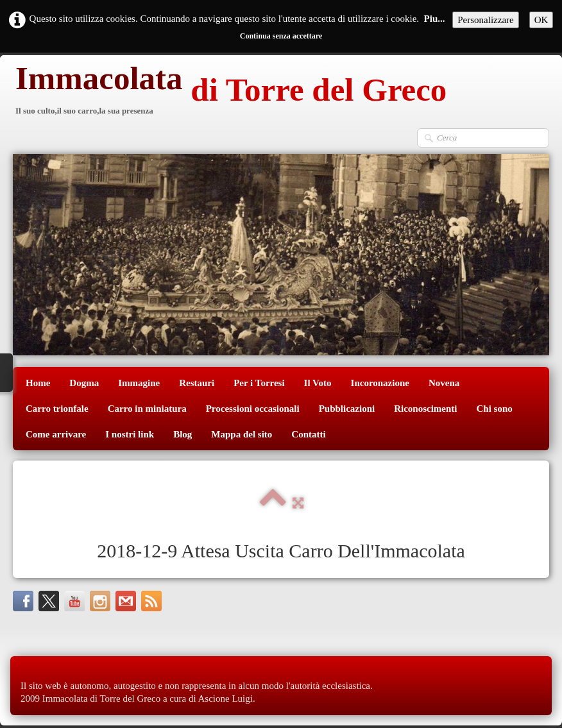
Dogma (84, 383)
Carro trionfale (57, 409)
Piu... (435, 19)
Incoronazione (380, 383)
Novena (444, 383)
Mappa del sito (242, 434)
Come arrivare (56, 434)
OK (541, 20)
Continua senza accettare (281, 36)
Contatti (308, 434)
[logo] (230, 91)
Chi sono (495, 409)
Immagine (139, 383)
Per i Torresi (259, 383)
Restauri (197, 383)
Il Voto (318, 383)
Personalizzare (485, 20)
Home (38, 383)
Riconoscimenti (425, 409)
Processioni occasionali (253, 409)
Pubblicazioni (347, 409)
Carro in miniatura (147, 409)
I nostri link (130, 434)
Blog (183, 434)
